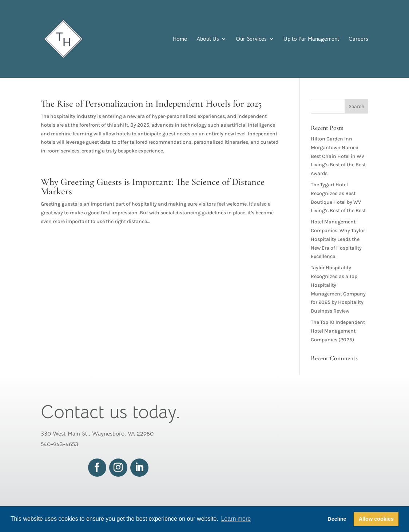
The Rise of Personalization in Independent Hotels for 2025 (151, 104)
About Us (208, 39)
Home (180, 39)
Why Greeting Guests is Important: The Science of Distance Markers (153, 186)
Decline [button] (337, 519)
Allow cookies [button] (376, 519)
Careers (358, 39)
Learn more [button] (236, 519)
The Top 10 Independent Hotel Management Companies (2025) (338, 331)
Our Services (251, 39)
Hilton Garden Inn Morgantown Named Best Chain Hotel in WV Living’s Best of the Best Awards (338, 156)
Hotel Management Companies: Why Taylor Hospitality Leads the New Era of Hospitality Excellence (338, 239)
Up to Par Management (311, 39)
